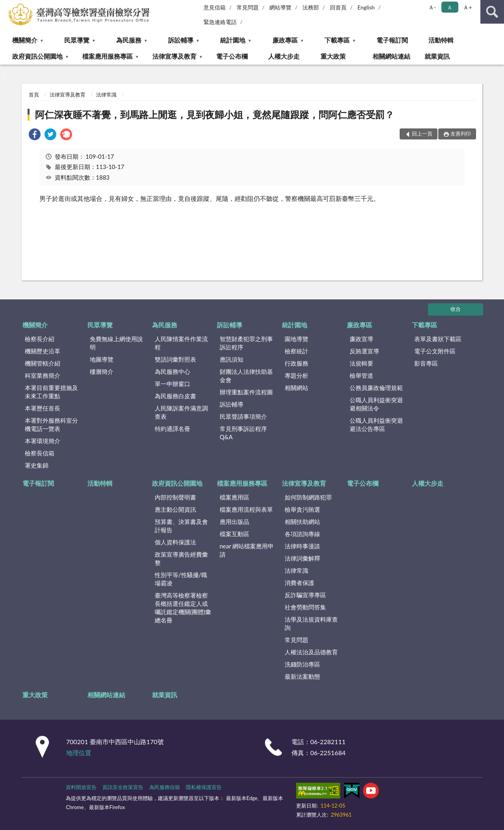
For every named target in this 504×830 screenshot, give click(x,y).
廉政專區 (285, 40)
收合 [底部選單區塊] (456, 309)
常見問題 (248, 7)
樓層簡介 (102, 371)
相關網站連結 (391, 56)
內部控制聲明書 (175, 497)
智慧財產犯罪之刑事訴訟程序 (246, 343)
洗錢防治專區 (302, 664)
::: (7, 7)
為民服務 (129, 40)
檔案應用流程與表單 (246, 509)
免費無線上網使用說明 (116, 343)
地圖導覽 (102, 359)
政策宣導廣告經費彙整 (181, 558)
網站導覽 (280, 7)
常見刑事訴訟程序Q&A (243, 433)
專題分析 (296, 375)
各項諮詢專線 (302, 534)
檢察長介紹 (40, 339)
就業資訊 (437, 56)
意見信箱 (215, 7)
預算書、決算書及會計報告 (181, 526)
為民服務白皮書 (175, 396)
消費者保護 (299, 583)
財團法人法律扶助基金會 (246, 376)
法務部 (311, 7)
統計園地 (233, 40)
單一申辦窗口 (172, 384)
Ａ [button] (450, 7)
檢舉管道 (361, 375)
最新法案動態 (302, 676)
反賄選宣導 (364, 351)
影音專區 (426, 363)
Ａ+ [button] (467, 7)
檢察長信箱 (40, 453)
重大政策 (333, 56)
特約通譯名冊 (172, 429)
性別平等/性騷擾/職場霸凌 (181, 579)
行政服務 (296, 363)
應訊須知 (232, 359)
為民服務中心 (172, 371)
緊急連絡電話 (220, 22)
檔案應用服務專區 (107, 56)
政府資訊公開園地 (37, 56)
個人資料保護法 (175, 542)
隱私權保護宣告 (204, 787)
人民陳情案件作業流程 (181, 343)
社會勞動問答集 (305, 607)
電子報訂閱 (392, 40)
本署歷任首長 (43, 408)
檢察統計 (296, 351)
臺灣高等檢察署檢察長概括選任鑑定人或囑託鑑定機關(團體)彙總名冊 (183, 608)
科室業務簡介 (43, 375)
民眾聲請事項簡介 (243, 416)
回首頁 (338, 7)
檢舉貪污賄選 (302, 509)
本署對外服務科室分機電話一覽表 (51, 424)
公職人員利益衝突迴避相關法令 (376, 404)
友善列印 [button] (461, 134)
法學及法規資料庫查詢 (311, 623)
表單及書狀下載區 (438, 339)
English (366, 7)
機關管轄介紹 (43, 363)
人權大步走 (284, 56)
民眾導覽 (77, 40)
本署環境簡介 (43, 441)
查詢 (492, 12)
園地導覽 (296, 339)
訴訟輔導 (181, 40)
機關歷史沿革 (43, 351)
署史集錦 (37, 465)
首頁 (34, 95)
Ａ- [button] (432, 7)
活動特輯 (441, 40)
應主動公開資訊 (175, 509)
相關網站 (296, 388)
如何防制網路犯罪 (308, 497)
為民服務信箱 (165, 787)
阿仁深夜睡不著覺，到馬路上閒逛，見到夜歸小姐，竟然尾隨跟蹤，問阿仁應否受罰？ (215, 114)
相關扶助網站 (302, 522)
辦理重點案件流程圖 (246, 392)
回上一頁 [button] (422, 134)
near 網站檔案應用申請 (247, 550)
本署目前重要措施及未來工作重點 (51, 392)
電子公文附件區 (435, 351)
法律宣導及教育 (174, 56)
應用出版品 (234, 522)
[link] (35, 135)
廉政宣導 (361, 339)
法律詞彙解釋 (302, 558)
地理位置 (79, 753)
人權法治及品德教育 (311, 652)
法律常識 (106, 95)
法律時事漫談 (302, 546)
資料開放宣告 (81, 787)
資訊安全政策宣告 (123, 787)
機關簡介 (25, 40)
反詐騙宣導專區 (305, 595)
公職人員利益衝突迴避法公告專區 (376, 424)
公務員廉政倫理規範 (376, 388)
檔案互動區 (234, 534)
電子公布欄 (232, 56)
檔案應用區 (234, 497)
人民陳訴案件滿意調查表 (181, 412)
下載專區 (337, 40)
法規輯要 (361, 363)
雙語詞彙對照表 (175, 359)
